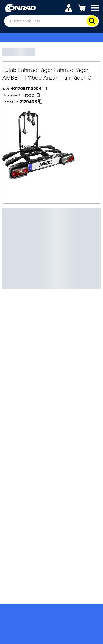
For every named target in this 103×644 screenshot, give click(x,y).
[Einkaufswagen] (82, 8)
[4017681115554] (29, 89)
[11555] (31, 95)
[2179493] (31, 102)
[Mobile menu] (95, 8)
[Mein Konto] (69, 8)
